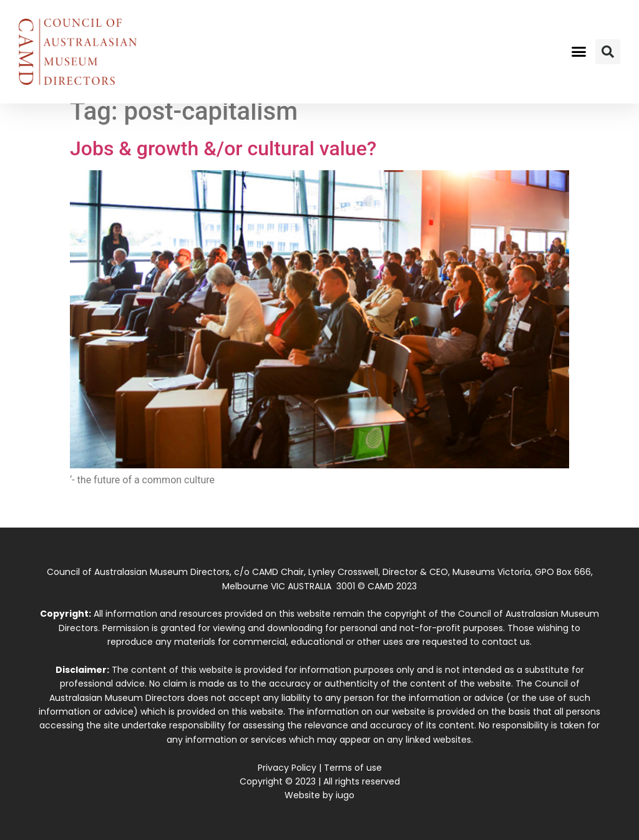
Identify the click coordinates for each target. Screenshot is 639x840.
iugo (345, 795)
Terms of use (353, 768)
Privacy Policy (287, 768)
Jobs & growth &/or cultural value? (223, 148)
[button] (578, 52)
